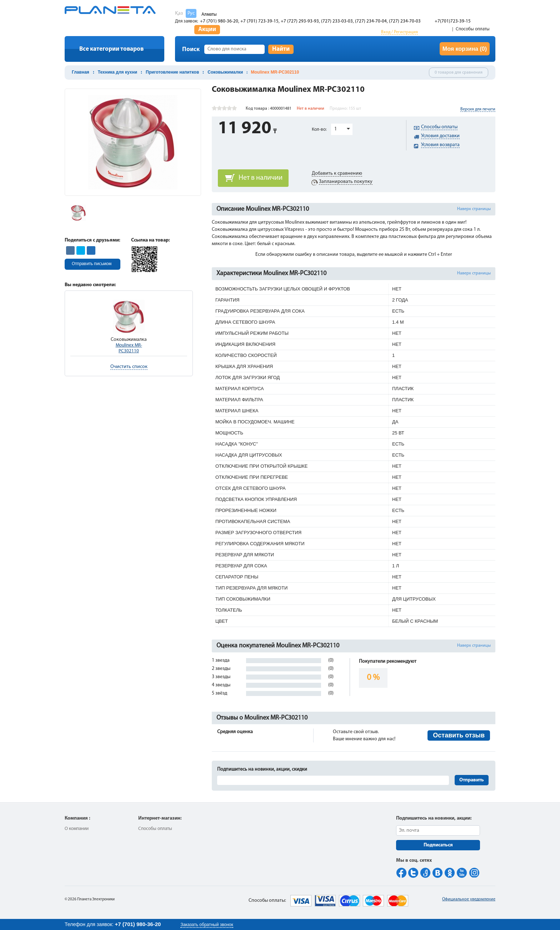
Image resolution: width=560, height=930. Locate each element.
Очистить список (129, 367)
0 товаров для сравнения (459, 73)
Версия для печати (478, 109)
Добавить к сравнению (337, 173)
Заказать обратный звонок (207, 925)
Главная (81, 72)
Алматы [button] (209, 14)
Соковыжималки (225, 72)
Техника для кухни (117, 72)
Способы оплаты (473, 29)
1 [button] (336, 129)
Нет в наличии (261, 178)
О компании (77, 829)
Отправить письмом (92, 264)
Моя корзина (465, 49)
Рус (191, 13)
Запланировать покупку (346, 182)
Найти (281, 49)
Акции (207, 29)
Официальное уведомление (469, 899)
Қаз (179, 13)
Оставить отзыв (459, 735)
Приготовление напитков (172, 72)
